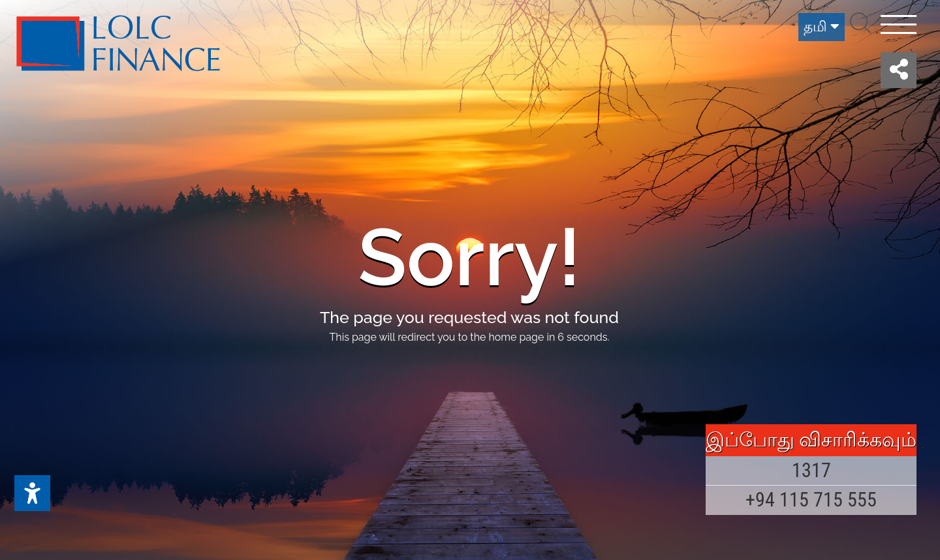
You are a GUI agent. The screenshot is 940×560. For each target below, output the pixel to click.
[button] (899, 70)
